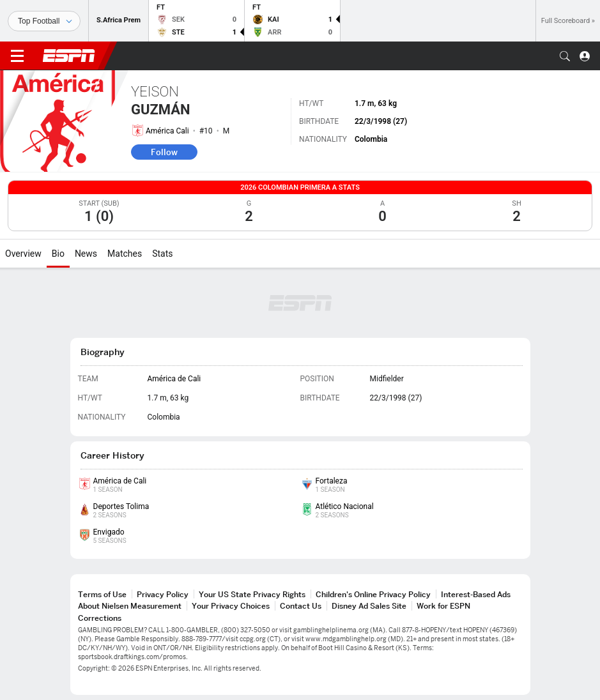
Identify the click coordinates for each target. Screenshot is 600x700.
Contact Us (301, 606)
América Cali (167, 131)
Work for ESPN (443, 606)
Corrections (100, 618)
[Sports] (44, 21)
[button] (565, 56)
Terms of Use (102, 594)
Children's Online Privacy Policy (373, 594)
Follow (164, 152)
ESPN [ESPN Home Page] (69, 56)
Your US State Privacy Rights (252, 594)
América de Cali (174, 379)
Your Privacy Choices (231, 606)
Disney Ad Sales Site (369, 606)
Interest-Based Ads (476, 594)
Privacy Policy (163, 594)
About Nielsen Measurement (130, 606)
